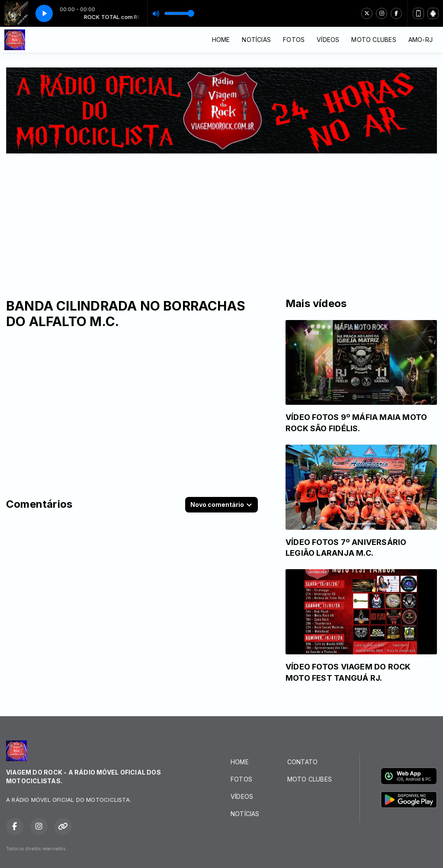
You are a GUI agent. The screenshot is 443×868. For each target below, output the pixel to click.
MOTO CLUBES (374, 40)
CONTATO (302, 762)
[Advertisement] (221, 218)
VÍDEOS (328, 40)
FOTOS (294, 40)
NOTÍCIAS (256, 40)
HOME (221, 40)
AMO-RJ (421, 40)
